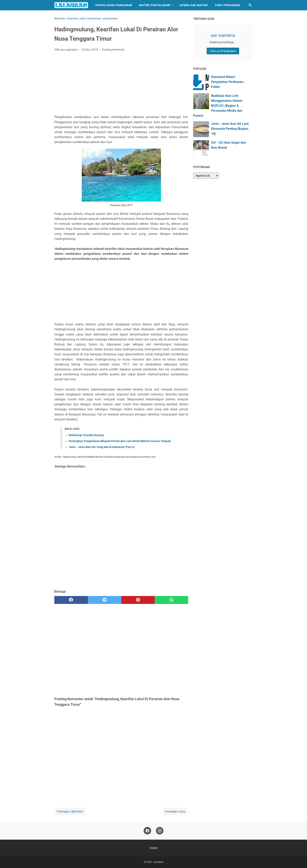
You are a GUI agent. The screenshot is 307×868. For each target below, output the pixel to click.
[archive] (206, 176)
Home (154, 848)
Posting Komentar (113, 50)
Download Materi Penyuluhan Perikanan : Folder (228, 82)
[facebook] (71, 600)
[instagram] (160, 831)
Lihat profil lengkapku (223, 51)
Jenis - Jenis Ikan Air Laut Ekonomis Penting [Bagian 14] (230, 129)
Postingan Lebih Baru (70, 811)
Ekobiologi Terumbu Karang (86, 435)
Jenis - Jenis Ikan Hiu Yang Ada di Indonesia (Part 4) (102, 447)
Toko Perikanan (227, 5)
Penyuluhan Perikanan (114, 5)
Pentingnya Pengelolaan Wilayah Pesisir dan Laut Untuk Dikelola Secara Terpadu (120, 441)
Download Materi (194, 5)
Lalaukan (158, 862)
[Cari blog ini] (250, 5)
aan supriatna (223, 35)
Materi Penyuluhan (155, 5)
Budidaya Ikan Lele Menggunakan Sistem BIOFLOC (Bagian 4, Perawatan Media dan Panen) (218, 106)
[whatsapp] (171, 600)
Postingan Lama (175, 811)
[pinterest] (138, 600)
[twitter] (105, 600)
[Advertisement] (121, 84)
